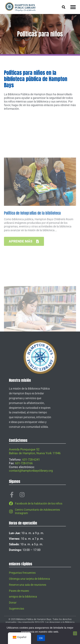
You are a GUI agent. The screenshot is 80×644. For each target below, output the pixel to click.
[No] (75, 633)
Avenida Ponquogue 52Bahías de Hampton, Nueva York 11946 (35, 451)
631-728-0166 (24, 463)
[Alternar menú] (73, 7)
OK (41, 638)
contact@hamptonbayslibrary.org (31, 471)
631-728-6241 (31, 460)
